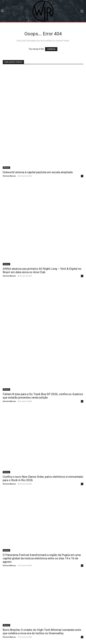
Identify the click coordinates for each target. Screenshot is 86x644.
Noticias (6, 168)
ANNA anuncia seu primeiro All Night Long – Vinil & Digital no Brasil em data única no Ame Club (42, 270)
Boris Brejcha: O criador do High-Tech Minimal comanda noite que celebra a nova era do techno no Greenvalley (42, 632)
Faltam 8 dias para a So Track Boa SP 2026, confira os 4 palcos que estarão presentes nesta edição (43, 396)
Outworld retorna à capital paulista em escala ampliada (38, 172)
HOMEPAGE (51, 49)
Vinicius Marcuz (9, 176)
